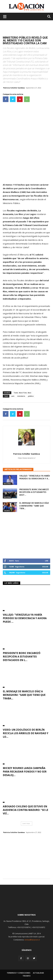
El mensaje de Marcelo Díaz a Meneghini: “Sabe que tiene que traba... (24, 695)
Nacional (7, 484)
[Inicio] (27, 905)
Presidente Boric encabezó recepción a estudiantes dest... (34, 492)
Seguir (45, 567)
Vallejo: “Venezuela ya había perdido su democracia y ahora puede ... (25, 618)
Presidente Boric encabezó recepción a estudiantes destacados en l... (22, 657)
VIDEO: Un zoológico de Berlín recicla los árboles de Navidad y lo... (26, 733)
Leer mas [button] (26, 823)
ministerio (21, 396)
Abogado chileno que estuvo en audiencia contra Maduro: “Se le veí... (26, 810)
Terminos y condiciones (19, 973)
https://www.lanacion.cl (26, 458)
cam (13, 396)
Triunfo (7, 511)
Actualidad (38, 973)
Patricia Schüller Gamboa (14, 88)
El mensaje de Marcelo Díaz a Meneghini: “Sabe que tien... (34, 506)
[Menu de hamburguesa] (5, 16)
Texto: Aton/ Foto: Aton (22, 393)
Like (47, 561)
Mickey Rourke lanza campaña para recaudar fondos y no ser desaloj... (25, 772)
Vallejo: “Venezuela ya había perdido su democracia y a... (35, 477)
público (31, 396)
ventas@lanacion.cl (32, 940)
